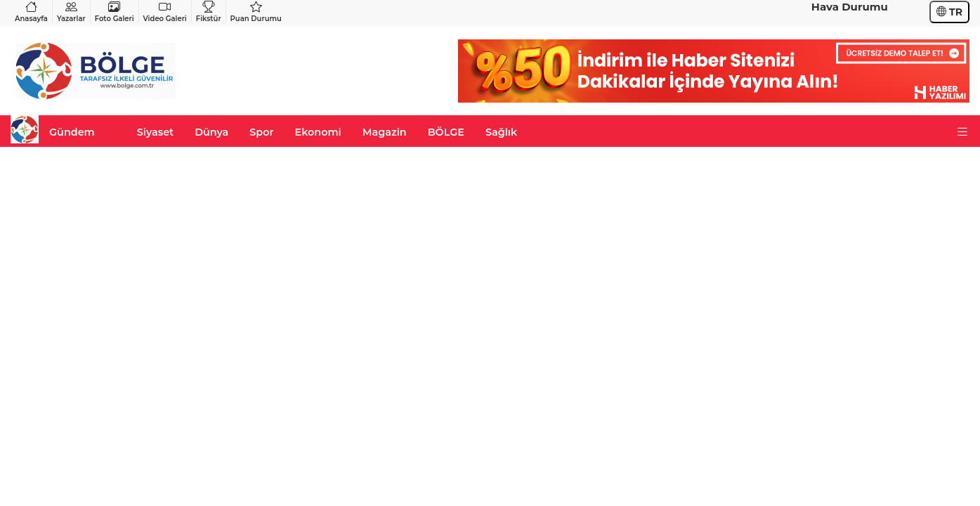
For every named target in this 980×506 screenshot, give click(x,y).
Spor (261, 132)
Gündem (72, 132)
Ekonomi (318, 132)
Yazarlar (71, 12)
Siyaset (155, 132)
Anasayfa (31, 12)
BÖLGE (446, 132)
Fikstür (209, 12)
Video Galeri (165, 12)
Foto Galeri (115, 12)
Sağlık (501, 132)
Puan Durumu (256, 12)
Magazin (385, 132)
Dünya (211, 132)
